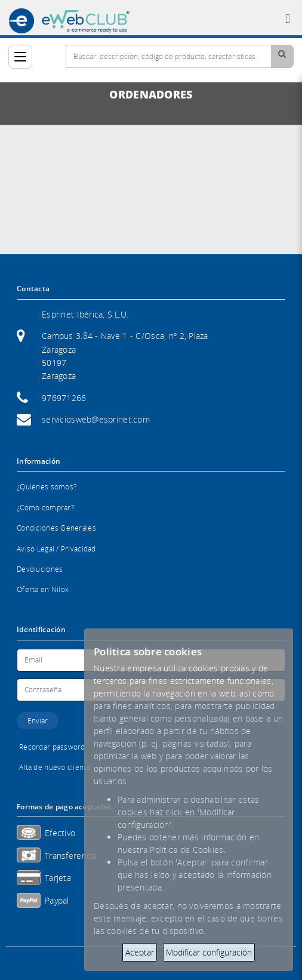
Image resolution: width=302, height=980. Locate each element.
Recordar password (52, 747)
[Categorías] (20, 57)
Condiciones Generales (56, 528)
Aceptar (140, 952)
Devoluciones (40, 569)
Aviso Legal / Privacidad (56, 549)
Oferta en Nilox (43, 589)
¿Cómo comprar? (45, 508)
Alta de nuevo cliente (55, 767)
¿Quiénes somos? (47, 487)
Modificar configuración (209, 952)
